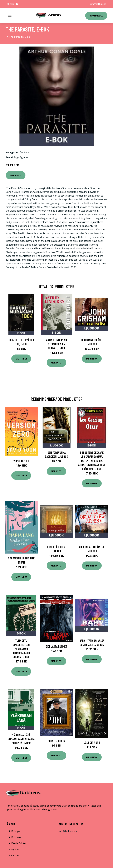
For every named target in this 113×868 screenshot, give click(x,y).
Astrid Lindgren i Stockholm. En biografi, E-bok (57, 344)
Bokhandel (96, 16)
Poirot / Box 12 (57, 741)
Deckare (24, 152)
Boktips (16, 831)
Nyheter (16, 849)
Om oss (15, 855)
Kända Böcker (19, 843)
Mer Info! (16, 175)
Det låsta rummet (56, 646)
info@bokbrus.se (98, 4)
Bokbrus (16, 837)
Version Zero (21, 461)
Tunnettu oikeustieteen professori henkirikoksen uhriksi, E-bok (21, 649)
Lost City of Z (92, 742)
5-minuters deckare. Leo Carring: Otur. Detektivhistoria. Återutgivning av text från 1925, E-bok (92, 461)
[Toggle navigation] (10, 15)
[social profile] (17, 4)
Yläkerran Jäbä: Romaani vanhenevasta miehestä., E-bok (21, 739)
